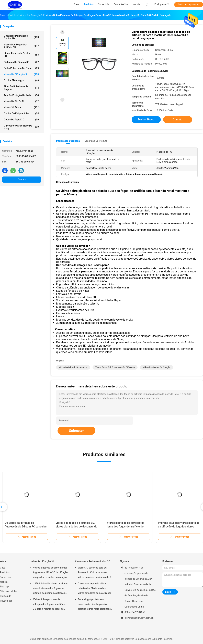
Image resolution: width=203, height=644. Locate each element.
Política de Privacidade (6, 598)
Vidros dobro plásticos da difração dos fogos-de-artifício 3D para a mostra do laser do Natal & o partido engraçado (49, 605)
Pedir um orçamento (189, 5)
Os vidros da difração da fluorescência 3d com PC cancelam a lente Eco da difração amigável (26, 527)
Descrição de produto (96, 141)
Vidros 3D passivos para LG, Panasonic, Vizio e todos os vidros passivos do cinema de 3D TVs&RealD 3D (95, 573)
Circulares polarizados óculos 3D (22, 37)
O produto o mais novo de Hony (22, 127)
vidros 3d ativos (22, 107)
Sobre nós (5, 577)
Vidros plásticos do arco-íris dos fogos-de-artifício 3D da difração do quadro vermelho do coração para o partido (50, 573)
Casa (3, 568)
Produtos (5, 572)
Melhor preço (146, 119)
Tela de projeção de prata (22, 95)
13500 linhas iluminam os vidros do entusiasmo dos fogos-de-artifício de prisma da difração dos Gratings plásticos (50, 589)
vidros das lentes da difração (157, 367)
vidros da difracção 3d (22, 74)
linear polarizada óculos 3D (22, 55)
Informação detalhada (68, 141)
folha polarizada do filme (22, 68)
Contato (22, 180)
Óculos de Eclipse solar (22, 113)
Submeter (76, 431)
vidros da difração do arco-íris (73, 367)
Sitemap (4, 587)
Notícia (4, 582)
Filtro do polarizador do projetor (22, 88)
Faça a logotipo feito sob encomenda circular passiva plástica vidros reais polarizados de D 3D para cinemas (95, 605)
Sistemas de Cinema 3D (22, 62)
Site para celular (8, 591)
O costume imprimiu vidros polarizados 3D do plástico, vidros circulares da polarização (95, 588)
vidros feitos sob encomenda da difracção (115, 367)
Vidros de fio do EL (22, 101)
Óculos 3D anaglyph (22, 80)
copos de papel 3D (22, 120)
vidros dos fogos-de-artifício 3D (22, 46)
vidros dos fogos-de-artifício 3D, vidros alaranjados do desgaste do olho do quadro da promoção (77, 527)
